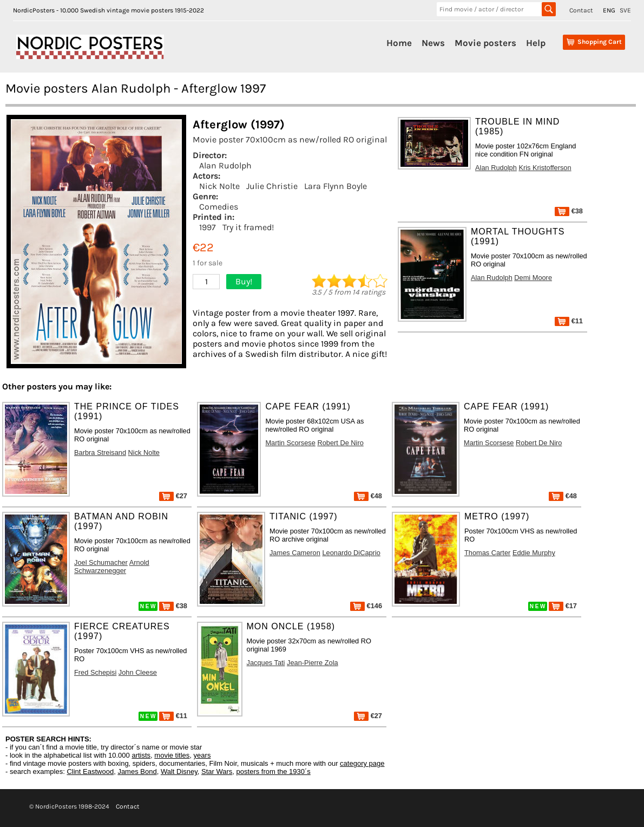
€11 (569, 321)
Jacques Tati (266, 663)
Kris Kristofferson (545, 168)
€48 (368, 496)
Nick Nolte (219, 186)
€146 (366, 606)
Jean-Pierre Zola (313, 663)
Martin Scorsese (290, 443)
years (202, 755)
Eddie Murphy (534, 553)
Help (536, 43)
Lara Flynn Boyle (336, 186)
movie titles (172, 755)
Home (399, 43)
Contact (581, 10)
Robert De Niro (340, 443)
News (433, 43)
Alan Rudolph (225, 165)
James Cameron (295, 553)
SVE (625, 10)
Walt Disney (179, 771)
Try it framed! (248, 227)
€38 (569, 211)
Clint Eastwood (90, 771)
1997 (208, 227)
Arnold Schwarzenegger (112, 566)
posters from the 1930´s (274, 771)
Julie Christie (272, 186)
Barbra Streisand (100, 452)
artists (141, 755)
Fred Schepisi (95, 672)
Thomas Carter (487, 553)
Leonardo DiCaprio (351, 553)
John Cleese (138, 672)
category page (362, 763)
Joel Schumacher (101, 562)
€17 (563, 606)
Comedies (219, 207)
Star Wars (217, 771)
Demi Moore (533, 278)
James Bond (137, 771)
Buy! (244, 281)
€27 (173, 496)
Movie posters (485, 43)
